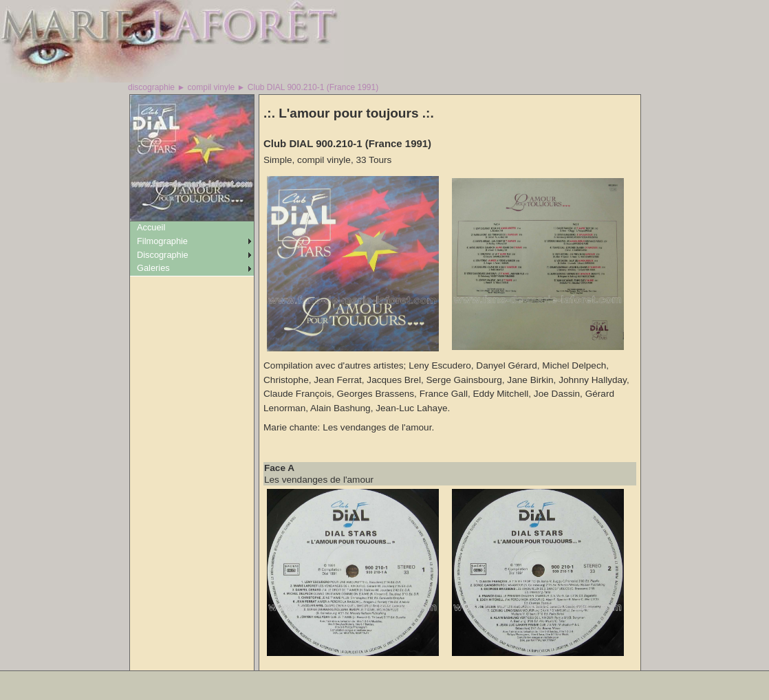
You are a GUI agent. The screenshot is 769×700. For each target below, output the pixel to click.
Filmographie (162, 241)
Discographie (163, 255)
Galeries (153, 268)
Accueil (151, 227)
